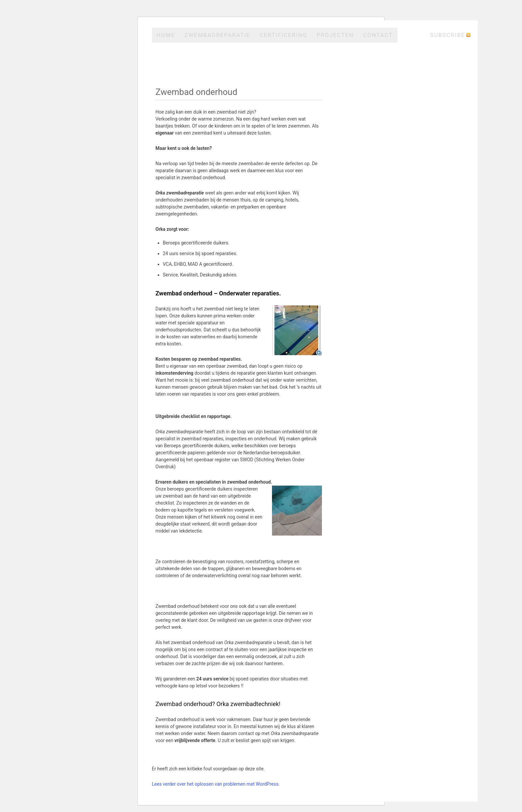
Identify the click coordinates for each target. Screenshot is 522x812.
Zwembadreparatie (217, 35)
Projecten (335, 35)
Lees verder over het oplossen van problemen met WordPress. (216, 784)
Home (166, 35)
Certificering (283, 35)
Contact (378, 35)
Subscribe (448, 35)
